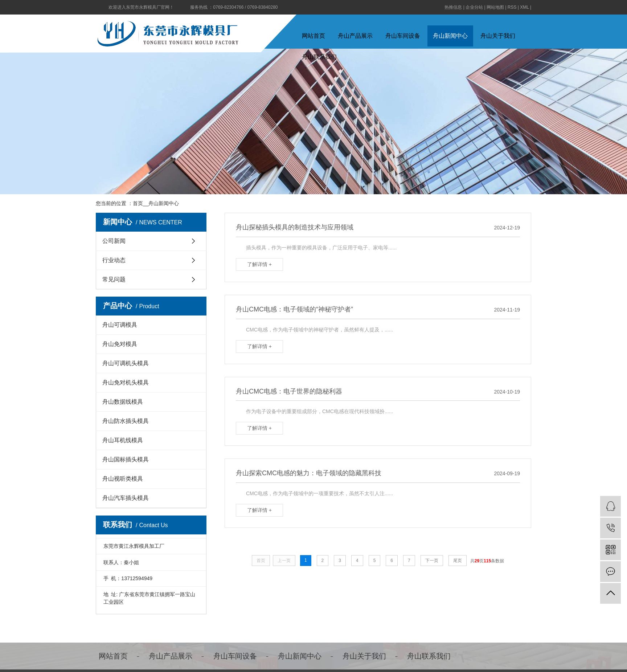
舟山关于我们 (498, 36)
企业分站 (474, 7)
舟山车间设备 (403, 36)
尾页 (458, 561)
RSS (512, 7)
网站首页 (313, 36)
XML (524, 7)
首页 (138, 203)
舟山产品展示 (355, 36)
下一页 (432, 561)
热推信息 (453, 7)
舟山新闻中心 (450, 36)
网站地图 (495, 7)
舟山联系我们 (429, 656)
